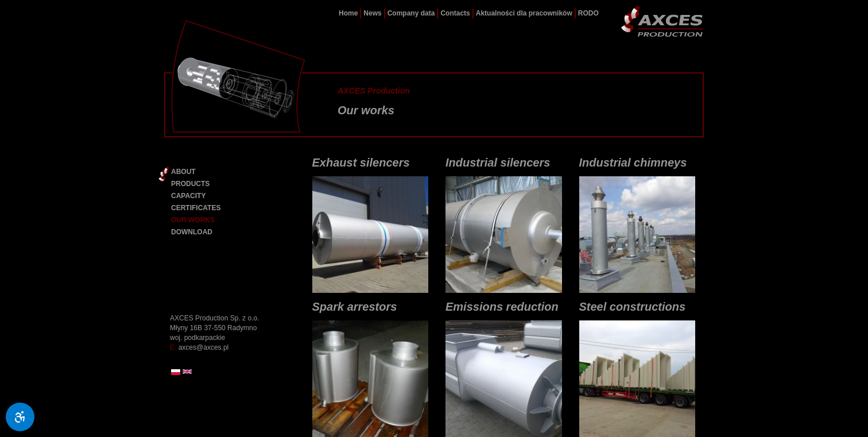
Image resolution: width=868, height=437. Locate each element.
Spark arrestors (355, 307)
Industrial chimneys (633, 163)
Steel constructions (633, 307)
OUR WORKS (193, 220)
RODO (588, 13)
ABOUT (183, 172)
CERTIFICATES (196, 208)
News (372, 13)
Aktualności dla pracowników (524, 13)
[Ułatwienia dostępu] (20, 417)
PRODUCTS (190, 184)
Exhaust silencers (361, 163)
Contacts (455, 13)
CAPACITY (188, 196)
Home (348, 13)
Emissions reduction (502, 307)
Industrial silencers (498, 163)
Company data (411, 13)
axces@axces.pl (204, 347)
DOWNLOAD (192, 232)
